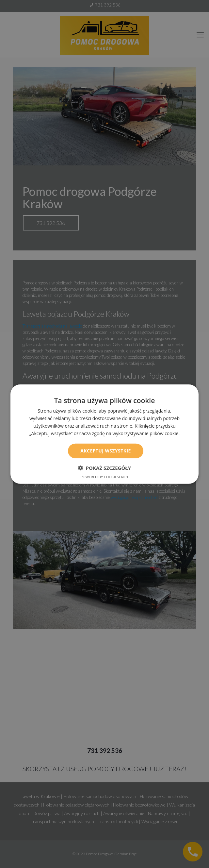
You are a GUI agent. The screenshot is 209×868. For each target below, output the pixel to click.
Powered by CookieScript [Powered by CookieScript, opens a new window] (105, 477)
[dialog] (104, 434)
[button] (104, 468)
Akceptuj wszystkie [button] (105, 451)
